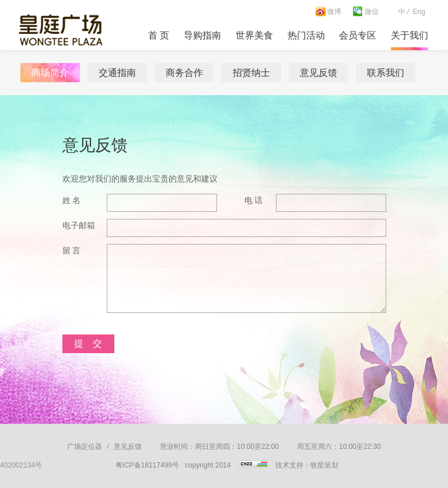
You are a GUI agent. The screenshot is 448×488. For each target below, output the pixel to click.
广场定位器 (85, 447)
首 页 (159, 35)
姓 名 (72, 200)
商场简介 (50, 73)
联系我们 (386, 73)
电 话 (254, 200)
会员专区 (358, 35)
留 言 (72, 250)
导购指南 (202, 35)
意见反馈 (318, 73)
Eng (419, 12)
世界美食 (254, 35)
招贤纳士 (251, 73)
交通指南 (117, 73)
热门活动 (306, 35)
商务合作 (184, 73)
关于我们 (409, 35)
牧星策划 (324, 465)
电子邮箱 (79, 225)
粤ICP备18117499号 (147, 465)
